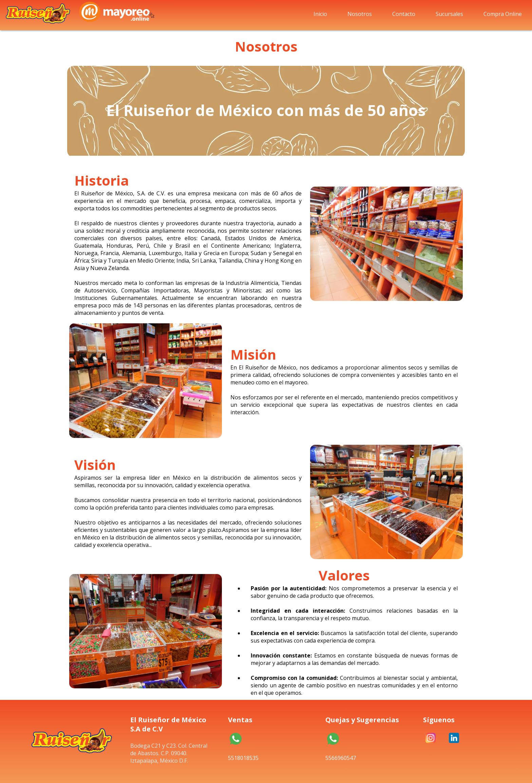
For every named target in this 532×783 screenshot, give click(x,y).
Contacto (404, 14)
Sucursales (449, 14)
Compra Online (503, 14)
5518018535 (236, 740)
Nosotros (360, 14)
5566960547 (333, 740)
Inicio (320, 14)
